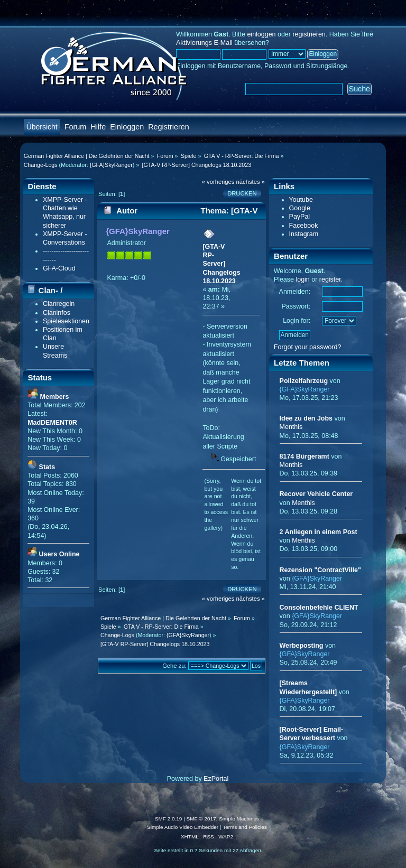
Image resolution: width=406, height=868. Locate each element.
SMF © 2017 (201, 819)
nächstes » (251, 182)
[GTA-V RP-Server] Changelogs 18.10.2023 (221, 264)
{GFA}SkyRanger (111, 165)
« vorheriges (218, 182)
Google (300, 208)
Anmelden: (295, 292)
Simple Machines (239, 819)
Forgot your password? (308, 347)
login (302, 279)
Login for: (297, 321)
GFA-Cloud (59, 268)
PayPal (300, 217)
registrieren (309, 34)
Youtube (301, 200)
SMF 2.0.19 (169, 819)
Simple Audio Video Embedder (183, 827)
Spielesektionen (66, 321)
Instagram (304, 234)
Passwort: (296, 306)
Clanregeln (59, 304)
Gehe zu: (174, 666)
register (330, 279)
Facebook (304, 226)
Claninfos (57, 313)
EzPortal (216, 779)
